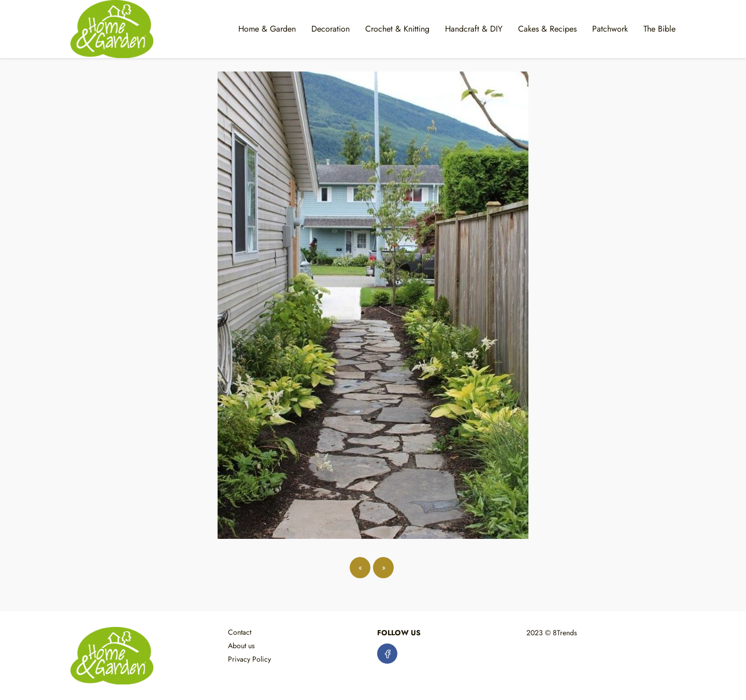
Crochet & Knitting (397, 29)
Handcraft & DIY (474, 29)
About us (241, 646)
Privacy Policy (249, 659)
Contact (240, 632)
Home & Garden (267, 29)
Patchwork (610, 29)
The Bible (659, 29)
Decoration (331, 29)
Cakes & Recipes (547, 29)
